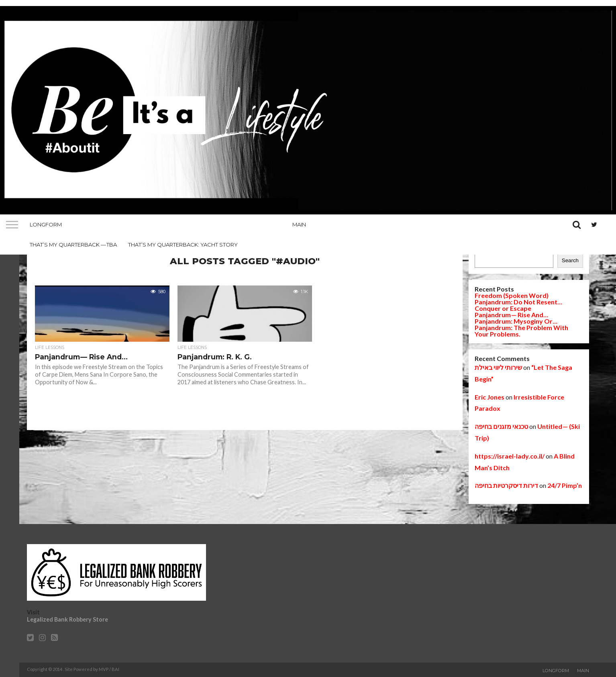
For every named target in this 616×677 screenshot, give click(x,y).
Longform (46, 224)
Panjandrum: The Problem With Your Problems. (521, 331)
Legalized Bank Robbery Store (67, 619)
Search (570, 260)
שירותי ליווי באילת (498, 367)
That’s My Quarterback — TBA (73, 245)
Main (299, 224)
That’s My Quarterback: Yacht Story (183, 245)
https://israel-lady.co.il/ (510, 456)
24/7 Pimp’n (565, 485)
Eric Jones (490, 397)
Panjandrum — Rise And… (511, 315)
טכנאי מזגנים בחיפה (501, 426)
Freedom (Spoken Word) (512, 295)
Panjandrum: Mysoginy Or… (516, 321)
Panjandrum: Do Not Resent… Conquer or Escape (518, 305)
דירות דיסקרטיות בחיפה (506, 485)
